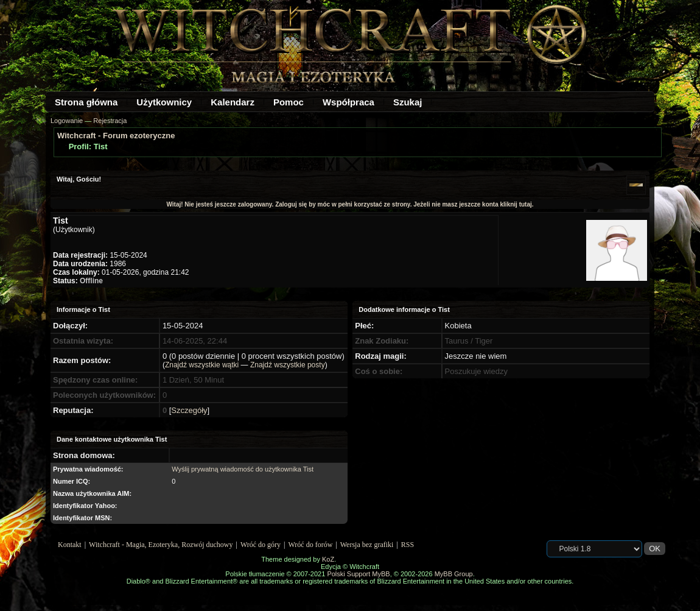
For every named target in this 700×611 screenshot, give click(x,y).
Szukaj (408, 102)
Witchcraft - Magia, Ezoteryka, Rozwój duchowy (161, 545)
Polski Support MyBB (358, 574)
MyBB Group (454, 574)
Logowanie (67, 121)
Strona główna (86, 102)
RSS (408, 545)
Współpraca (348, 102)
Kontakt (70, 545)
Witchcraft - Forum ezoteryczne (116, 136)
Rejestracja (110, 121)
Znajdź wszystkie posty (288, 365)
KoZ (328, 559)
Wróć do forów (311, 545)
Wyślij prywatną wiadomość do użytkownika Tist (243, 469)
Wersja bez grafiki (367, 545)
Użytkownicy (164, 102)
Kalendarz (233, 102)
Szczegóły (189, 410)
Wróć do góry (261, 545)
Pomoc (289, 102)
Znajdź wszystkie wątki (202, 365)
